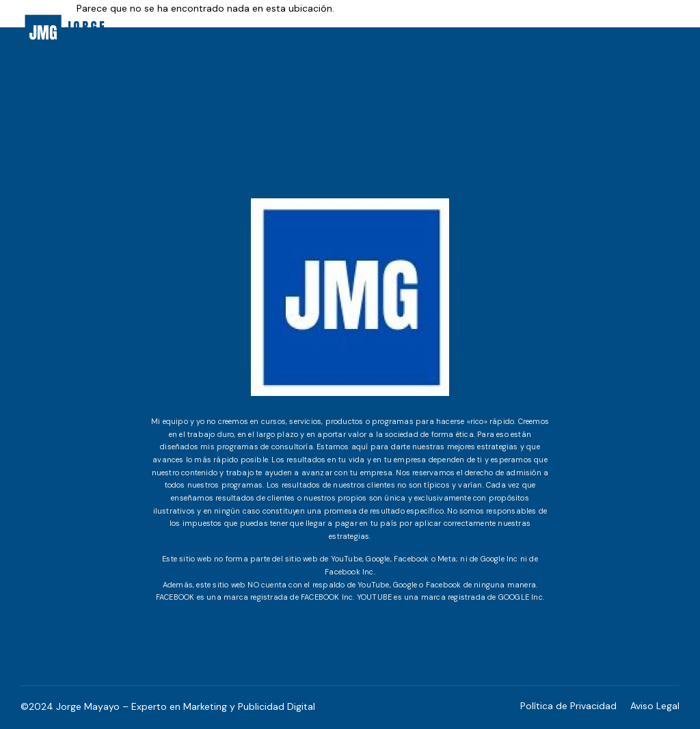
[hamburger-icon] (670, 37)
